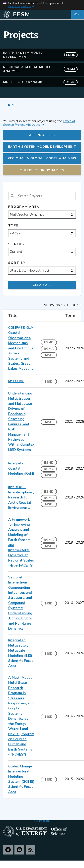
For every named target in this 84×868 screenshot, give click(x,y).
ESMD (49, 342)
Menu (78, 14)
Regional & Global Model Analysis (40, 69)
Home (12, 105)
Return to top (42, 821)
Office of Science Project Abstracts (39, 123)
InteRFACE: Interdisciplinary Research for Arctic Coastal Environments (21, 497)
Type (13, 226)
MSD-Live (16, 381)
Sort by (17, 263)
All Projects (42, 135)
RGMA (49, 349)
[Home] (37, 15)
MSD (49, 355)
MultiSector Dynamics (40, 82)
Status (16, 244)
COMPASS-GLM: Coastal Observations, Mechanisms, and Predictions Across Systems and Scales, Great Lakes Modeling (21, 348)
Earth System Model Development (40, 55)
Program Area (24, 207)
